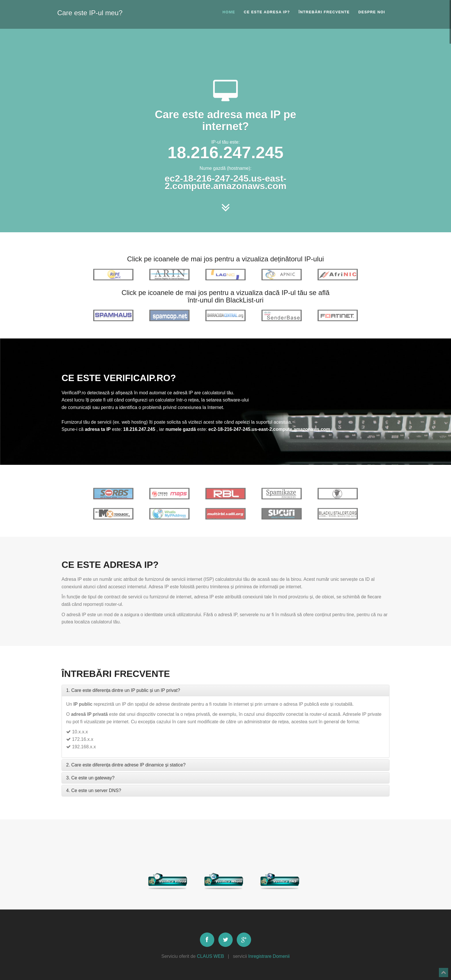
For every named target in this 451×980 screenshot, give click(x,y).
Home (229, 12)
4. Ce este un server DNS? (94, 790)
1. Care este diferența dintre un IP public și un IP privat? (123, 690)
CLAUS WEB (211, 956)
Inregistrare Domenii (269, 956)
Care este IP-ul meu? (90, 12)
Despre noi (372, 12)
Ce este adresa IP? (267, 12)
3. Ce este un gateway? (90, 778)
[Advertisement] (225, 53)
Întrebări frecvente (324, 12)
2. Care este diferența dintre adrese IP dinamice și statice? (126, 765)
